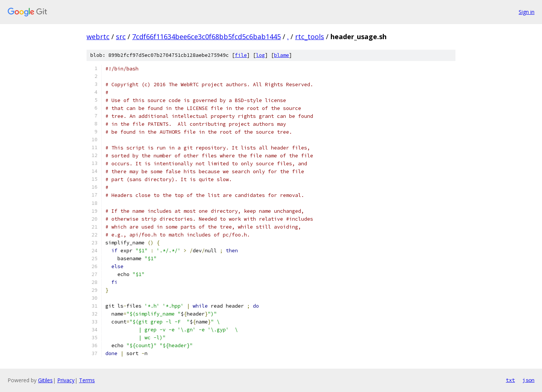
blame (282, 55)
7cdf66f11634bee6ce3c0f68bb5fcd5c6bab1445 (206, 37)
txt (510, 380)
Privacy (66, 380)
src (121, 37)
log (260, 55)
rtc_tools (310, 37)
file (241, 55)
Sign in (527, 12)
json (528, 380)
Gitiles (45, 380)
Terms (87, 380)
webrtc (98, 37)
